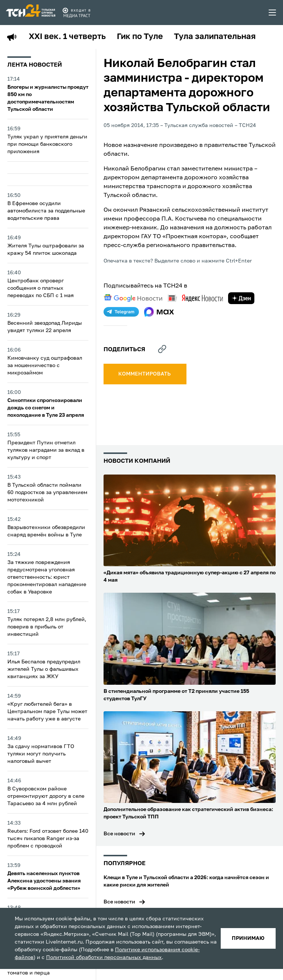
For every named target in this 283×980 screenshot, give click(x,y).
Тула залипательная (215, 37)
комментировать (145, 374)
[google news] (133, 298)
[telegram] (121, 312)
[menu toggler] (273, 13)
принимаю (248, 938)
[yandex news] (195, 298)
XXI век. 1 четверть (67, 37)
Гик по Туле (140, 37)
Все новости (119, 834)
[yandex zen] (241, 298)
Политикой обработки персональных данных (104, 958)
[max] (159, 312)
